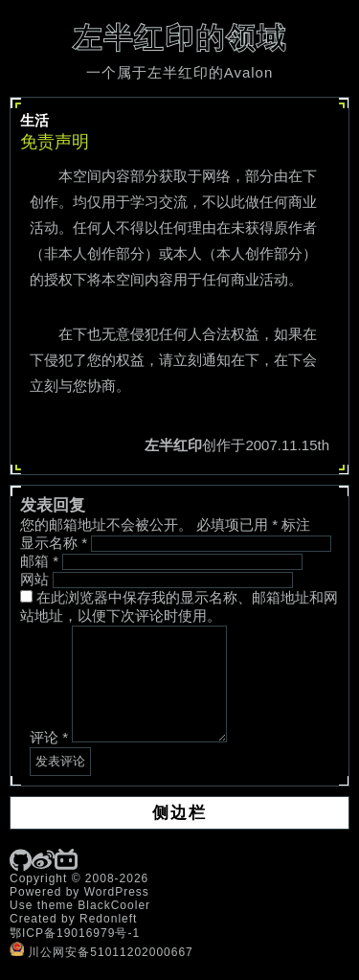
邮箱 (39, 561)
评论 (49, 737)
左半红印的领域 (180, 38)
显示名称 (54, 543)
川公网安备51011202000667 (101, 952)
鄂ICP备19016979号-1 (75, 933)
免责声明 (55, 142)
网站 (34, 579)
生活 (34, 120)
